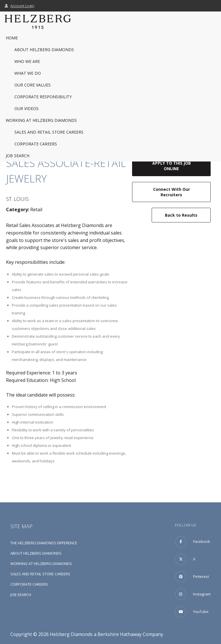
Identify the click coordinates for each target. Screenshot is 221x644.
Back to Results (181, 215)
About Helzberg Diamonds (44, 50)
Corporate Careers (36, 144)
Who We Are (27, 61)
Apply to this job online (172, 166)
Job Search (18, 156)
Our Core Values (33, 85)
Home (12, 38)
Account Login (19, 6)
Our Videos (26, 108)
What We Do (28, 73)
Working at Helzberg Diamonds (41, 120)
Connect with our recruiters (172, 192)
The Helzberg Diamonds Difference (44, 543)
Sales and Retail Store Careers (49, 132)
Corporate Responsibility (43, 97)
